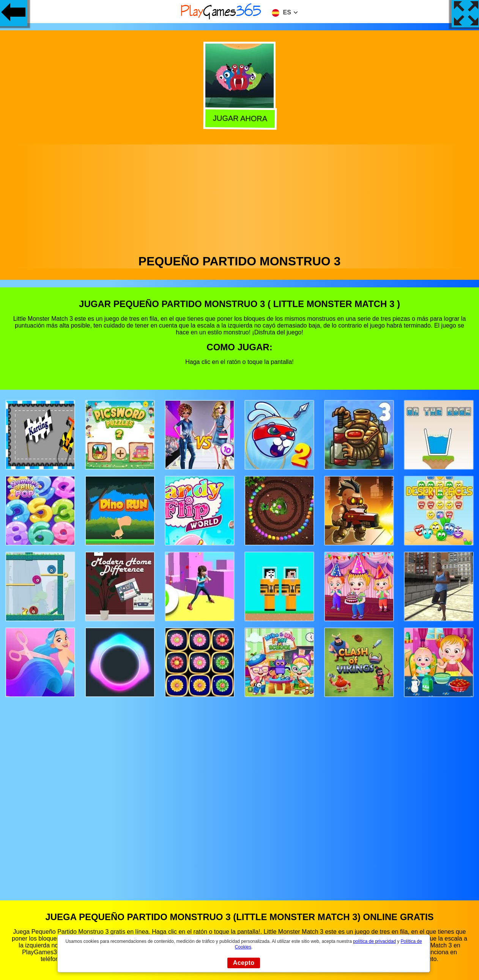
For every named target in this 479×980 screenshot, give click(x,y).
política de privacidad (374, 941)
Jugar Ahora (238, 118)
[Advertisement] (240, 198)
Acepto (244, 963)
